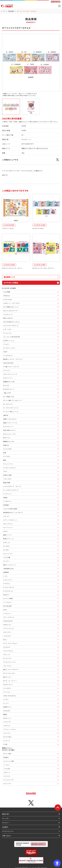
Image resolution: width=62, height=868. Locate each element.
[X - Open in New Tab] (58, 161)
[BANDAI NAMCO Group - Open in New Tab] (31, 844)
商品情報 (11, 11)
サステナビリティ (8, 831)
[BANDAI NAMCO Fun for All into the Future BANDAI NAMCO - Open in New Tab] (56, 2)
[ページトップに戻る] (58, 808)
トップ (3, 11)
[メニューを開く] (59, 6)
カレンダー (6, 818)
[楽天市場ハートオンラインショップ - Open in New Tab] (31, 852)
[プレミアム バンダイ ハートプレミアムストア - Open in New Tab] (31, 860)
